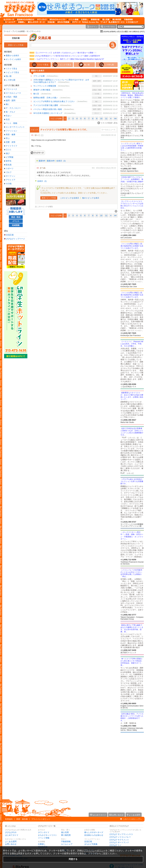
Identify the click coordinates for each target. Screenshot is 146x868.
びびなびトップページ (15, 239)
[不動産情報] (128, 19)
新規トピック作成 (16, 45)
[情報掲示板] (94, 19)
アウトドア (11, 180)
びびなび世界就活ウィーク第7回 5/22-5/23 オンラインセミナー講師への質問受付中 (65, 56)
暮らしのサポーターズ (94, 832)
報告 (93, 168)
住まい (9, 116)
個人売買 (65, 832)
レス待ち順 (11, 80)
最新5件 (42, 161)
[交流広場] (50, 22)
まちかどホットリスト (47, 835)
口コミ (9, 150)
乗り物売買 (66, 835)
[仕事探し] (84, 19)
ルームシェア (67, 844)
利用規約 (9, 819)
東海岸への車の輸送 (42, 90)
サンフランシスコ (33, 31)
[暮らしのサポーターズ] (36, 22)
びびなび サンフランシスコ (121, 834)
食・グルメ (11, 112)
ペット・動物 (11, 123)
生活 (8, 119)
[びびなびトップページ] (19, 9)
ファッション (11, 131)
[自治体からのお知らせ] (25, 19)
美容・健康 (11, 135)
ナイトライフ (11, 146)
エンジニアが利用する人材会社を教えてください (54, 101)
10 (101, 119)
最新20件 (51, 161)
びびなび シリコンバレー (120, 837)
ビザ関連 (10, 157)
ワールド (7, 31)
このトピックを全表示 (70, 198)
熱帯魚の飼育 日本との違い (46, 98)
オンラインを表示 (13, 59)
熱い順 (9, 76)
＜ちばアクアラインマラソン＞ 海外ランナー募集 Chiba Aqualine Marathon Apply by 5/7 (67, 59)
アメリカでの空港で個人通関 (46, 105)
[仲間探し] (21, 22)
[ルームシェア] (9, 22)
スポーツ (10, 168)
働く (8, 104)
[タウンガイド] (41, 19)
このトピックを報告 (45, 207)
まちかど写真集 (91, 844)
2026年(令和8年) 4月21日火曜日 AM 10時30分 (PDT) (124, 32)
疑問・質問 (11, 101)
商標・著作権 (22, 819)
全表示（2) (61, 161)
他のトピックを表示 (91, 198)
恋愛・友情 (11, 142)
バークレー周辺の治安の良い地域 (48, 109)
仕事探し (42, 844)
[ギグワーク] (76, 22)
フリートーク (11, 89)
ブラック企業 (39, 76)
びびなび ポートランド (119, 842)
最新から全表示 (12, 56)
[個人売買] (105, 19)
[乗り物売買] (116, 19)
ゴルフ (9, 172)
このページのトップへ (132, 819)
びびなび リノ (115, 845)
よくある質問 (11, 842)
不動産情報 (66, 842)
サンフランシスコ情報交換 (45, 86)
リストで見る (11, 69)
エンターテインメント (15, 127)
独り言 (36, 94)
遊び (8, 153)
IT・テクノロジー (13, 108)
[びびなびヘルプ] (104, 22)
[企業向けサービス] (117, 22)
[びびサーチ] (9, 19)
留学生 (9, 161)
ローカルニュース (13, 93)
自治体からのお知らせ (94, 835)
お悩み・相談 (11, 97)
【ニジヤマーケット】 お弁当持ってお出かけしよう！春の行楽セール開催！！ (63, 53)
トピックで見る (12, 72)
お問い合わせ (11, 844)
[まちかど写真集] (63, 22)
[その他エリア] (132, 22)
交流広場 (16, 38)
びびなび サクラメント (119, 840)
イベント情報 (44, 838)
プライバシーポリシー (41, 819)
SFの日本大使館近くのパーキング (48, 113)
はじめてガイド (12, 835)
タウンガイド (44, 832)
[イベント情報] (73, 19)
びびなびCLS (11, 832)
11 (106, 119)
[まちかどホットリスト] (57, 19)
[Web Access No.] (91, 22)
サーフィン (11, 176)
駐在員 (9, 165)
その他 (9, 184)
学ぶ (8, 138)
